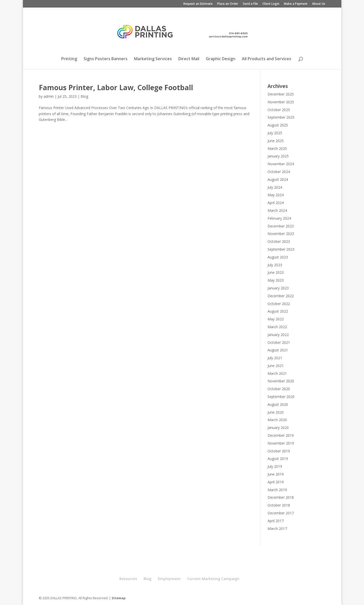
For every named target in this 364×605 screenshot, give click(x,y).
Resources (128, 579)
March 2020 (277, 420)
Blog (84, 96)
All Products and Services (267, 59)
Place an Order (228, 4)
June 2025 (276, 141)
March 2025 (277, 148)
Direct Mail (189, 59)
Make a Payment (296, 4)
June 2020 (276, 412)
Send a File (250, 4)
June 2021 (276, 366)
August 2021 (278, 350)
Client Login (271, 4)
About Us (319, 4)
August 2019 (278, 459)
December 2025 (281, 94)
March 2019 (277, 490)
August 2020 (278, 404)
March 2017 (277, 529)
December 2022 (281, 296)
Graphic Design (221, 59)
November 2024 (281, 164)
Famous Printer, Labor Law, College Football (116, 87)
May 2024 (276, 195)
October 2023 (279, 241)
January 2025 (278, 156)
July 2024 (275, 187)
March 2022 (277, 327)
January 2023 (278, 288)
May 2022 (276, 319)
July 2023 (275, 265)
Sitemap (119, 598)
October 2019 (279, 451)
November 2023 (281, 234)
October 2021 (279, 342)
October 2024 (279, 172)
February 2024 (279, 218)
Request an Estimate (198, 4)
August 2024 (278, 179)
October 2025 (279, 110)
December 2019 (281, 435)
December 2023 (281, 226)
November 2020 (281, 381)
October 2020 (279, 389)
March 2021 (277, 373)
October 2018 (279, 505)
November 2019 (281, 443)
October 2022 (279, 304)
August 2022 (278, 311)
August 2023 (278, 257)
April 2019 (276, 482)
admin (49, 96)
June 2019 (276, 474)
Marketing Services (153, 59)
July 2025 (275, 133)
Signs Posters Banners (106, 59)
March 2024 (277, 210)
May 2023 (276, 280)
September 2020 (281, 397)
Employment (169, 579)
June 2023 (276, 272)
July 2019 (275, 466)
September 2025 (281, 117)
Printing (69, 59)
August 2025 (278, 125)
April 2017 (276, 521)
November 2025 (281, 102)
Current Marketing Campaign (213, 579)
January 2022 (278, 335)
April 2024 (276, 203)
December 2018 (281, 497)
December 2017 (281, 513)
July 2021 (275, 358)
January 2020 (278, 428)
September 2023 (281, 249)
